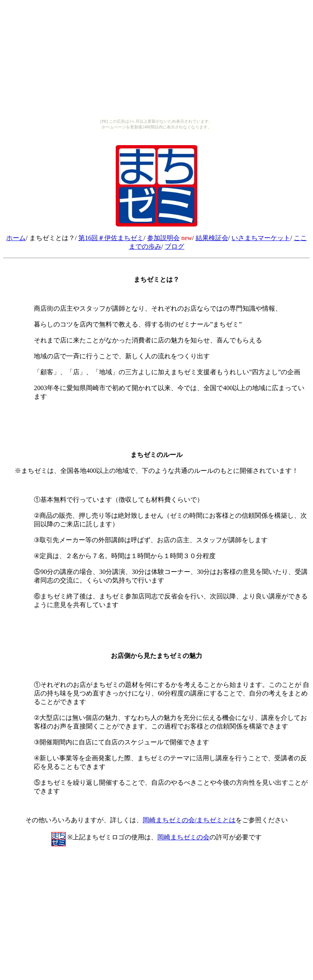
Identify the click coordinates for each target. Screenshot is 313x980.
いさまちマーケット (261, 238)
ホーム (16, 238)
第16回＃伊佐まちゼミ (111, 238)
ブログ (174, 246)
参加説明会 (163, 238)
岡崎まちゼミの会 (183, 837)
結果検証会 (212, 238)
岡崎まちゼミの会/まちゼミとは (189, 820)
